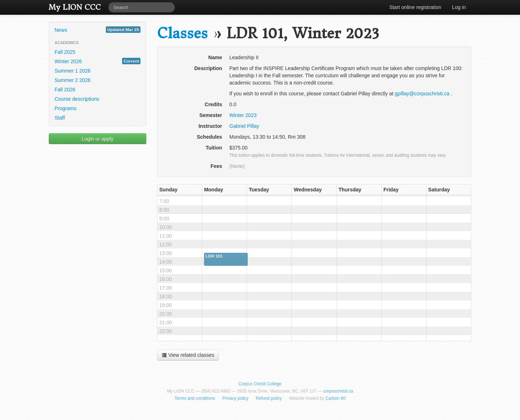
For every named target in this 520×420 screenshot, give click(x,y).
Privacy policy (236, 398)
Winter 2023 (243, 115)
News (97, 30)
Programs (66, 108)
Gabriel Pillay (244, 126)
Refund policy (269, 398)
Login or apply (97, 139)
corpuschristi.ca (338, 391)
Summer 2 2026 (73, 80)
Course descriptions (77, 99)
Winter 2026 (97, 61)
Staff (60, 118)
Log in (459, 7)
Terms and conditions (195, 398)
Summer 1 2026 (73, 71)
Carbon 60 (335, 398)
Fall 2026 (65, 90)
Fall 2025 (65, 52)
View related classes (188, 355)
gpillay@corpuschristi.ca (422, 94)
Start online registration (415, 7)
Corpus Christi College (260, 384)
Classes (182, 33)
